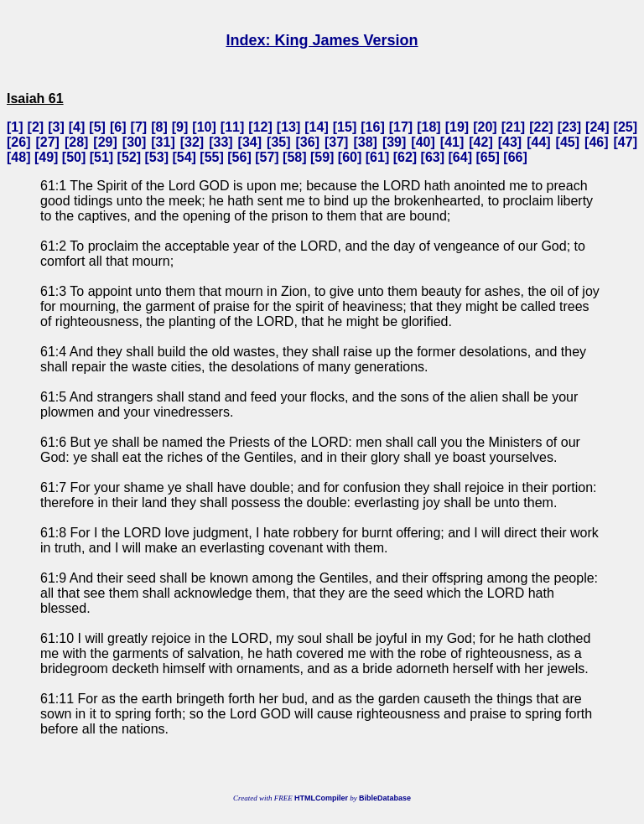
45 (568, 142)
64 (460, 157)
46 (596, 142)
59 (322, 157)
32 (192, 142)
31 (164, 142)
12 (261, 127)
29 (106, 142)
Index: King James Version (322, 40)
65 (488, 157)
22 (541, 127)
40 (423, 142)
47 (626, 142)
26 (18, 142)
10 (205, 127)
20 (486, 127)
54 (184, 157)
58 (294, 157)
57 (267, 157)
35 (278, 142)
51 (101, 157)
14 (317, 127)
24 (597, 127)
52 (129, 157)
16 (373, 127)
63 (433, 157)
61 (377, 157)
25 (626, 127)
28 (76, 142)
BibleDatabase (385, 798)
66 (516, 157)
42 (481, 142)
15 (345, 127)
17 (401, 127)
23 (569, 127)
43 (510, 142)
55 (212, 157)
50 (74, 157)
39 (394, 142)
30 (134, 142)
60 (350, 157)
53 (157, 157)
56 (240, 157)
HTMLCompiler (321, 798)
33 (221, 142)
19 (457, 127)
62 (405, 157)
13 (288, 127)
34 (250, 142)
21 (513, 127)
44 (538, 142)
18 (429, 127)
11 (232, 127)
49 (46, 157)
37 (336, 142)
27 (48, 142)
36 (308, 142)
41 (452, 142)
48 (18, 157)
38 (366, 142)
